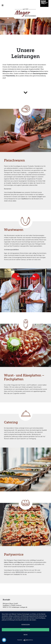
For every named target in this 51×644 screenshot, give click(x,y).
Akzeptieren (25, 630)
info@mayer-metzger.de (20, 607)
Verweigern (26, 625)
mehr (26, 635)
